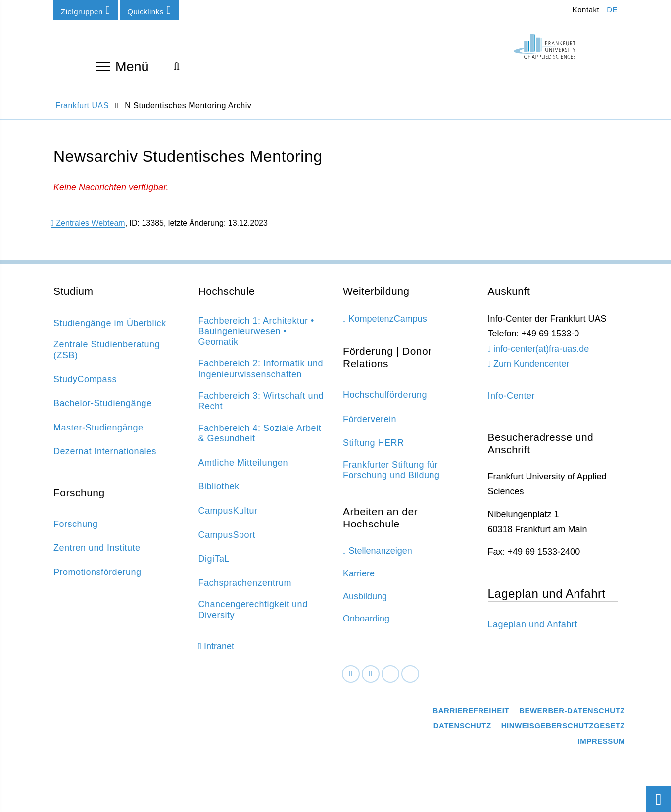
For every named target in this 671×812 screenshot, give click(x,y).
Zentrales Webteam (88, 228)
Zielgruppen (86, 10)
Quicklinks (149, 10)
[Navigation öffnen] (103, 66)
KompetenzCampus (388, 323)
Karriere (359, 578)
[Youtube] (410, 679)
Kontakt (585, 10)
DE (612, 10)
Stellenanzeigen (381, 556)
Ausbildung (365, 601)
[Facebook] (351, 679)
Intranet (219, 651)
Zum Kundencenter (531, 369)
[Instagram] (390, 679)
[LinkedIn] (371, 679)
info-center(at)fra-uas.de (541, 354)
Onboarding (366, 623)
